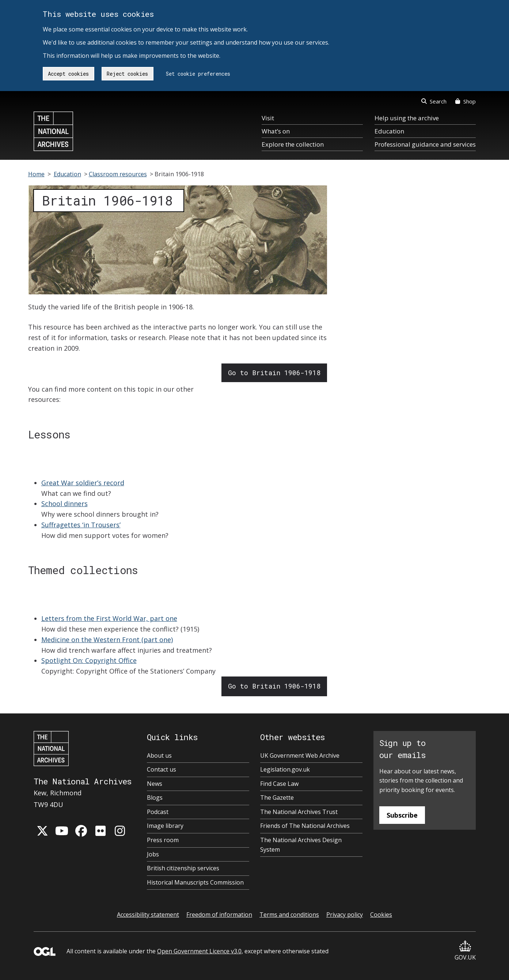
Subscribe (402, 815)
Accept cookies (68, 74)
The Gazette (277, 798)
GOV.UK (465, 951)
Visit (268, 118)
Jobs (153, 854)
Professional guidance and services (425, 144)
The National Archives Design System (301, 845)
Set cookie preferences (198, 74)
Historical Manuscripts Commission (195, 882)
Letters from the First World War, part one (109, 618)
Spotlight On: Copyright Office (89, 660)
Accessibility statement (148, 915)
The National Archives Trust (299, 812)
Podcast (158, 812)
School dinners (64, 504)
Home (36, 174)
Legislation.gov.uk (285, 769)
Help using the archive (407, 118)
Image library (165, 826)
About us (159, 755)
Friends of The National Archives (305, 826)
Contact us (162, 769)
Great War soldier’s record (83, 483)
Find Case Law (279, 784)
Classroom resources (118, 174)
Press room (163, 840)
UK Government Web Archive (300, 755)
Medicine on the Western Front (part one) (107, 640)
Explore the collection (293, 144)
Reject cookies (127, 74)
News (155, 784)
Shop (465, 101)
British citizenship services (183, 868)
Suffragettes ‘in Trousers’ (81, 525)
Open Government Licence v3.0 (199, 951)
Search (434, 101)
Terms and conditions (289, 915)
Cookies (381, 915)
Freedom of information (219, 915)
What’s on (276, 131)
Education (389, 131)
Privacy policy (345, 915)
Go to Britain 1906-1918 (274, 373)
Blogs (155, 798)
